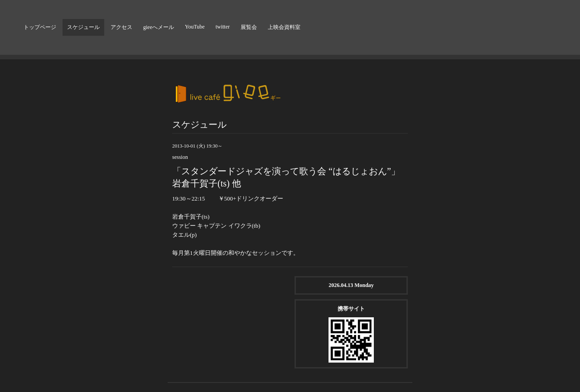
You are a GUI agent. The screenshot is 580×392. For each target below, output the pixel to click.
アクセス (121, 27)
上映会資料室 (284, 27)
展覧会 (249, 27)
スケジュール (83, 27)
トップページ (40, 27)
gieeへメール (159, 27)
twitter (223, 27)
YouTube (195, 27)
